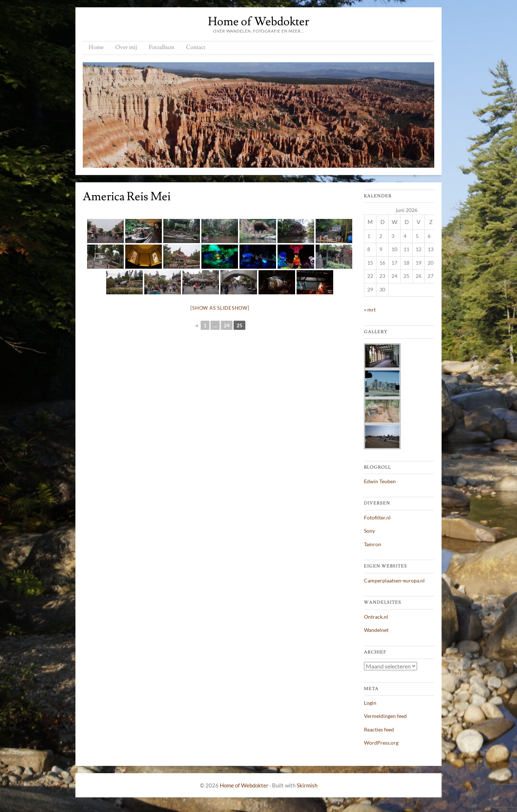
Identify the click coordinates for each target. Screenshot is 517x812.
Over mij (126, 47)
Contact (196, 47)
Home (96, 47)
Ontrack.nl (376, 617)
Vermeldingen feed (385, 716)
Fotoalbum (161, 47)
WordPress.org (381, 743)
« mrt (370, 310)
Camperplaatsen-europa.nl (394, 580)
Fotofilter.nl (377, 517)
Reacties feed (379, 729)
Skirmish (307, 785)
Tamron (373, 544)
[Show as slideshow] (220, 308)
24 (227, 325)
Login (370, 703)
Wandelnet (376, 630)
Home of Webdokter (258, 22)
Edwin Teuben (380, 481)
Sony (369, 531)
